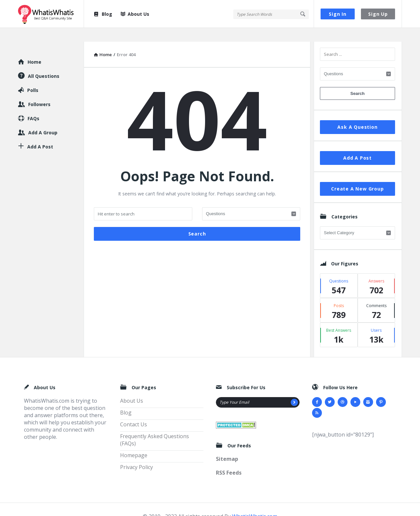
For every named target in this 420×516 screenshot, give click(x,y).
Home (34, 48)
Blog (103, 14)
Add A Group (43, 119)
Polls (33, 76)
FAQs (33, 105)
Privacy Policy (136, 453)
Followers (39, 90)
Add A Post (357, 144)
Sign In (338, 14)
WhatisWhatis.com (255, 503)
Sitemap (227, 445)
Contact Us (134, 411)
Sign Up (378, 14)
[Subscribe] (294, 389)
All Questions (44, 62)
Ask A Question (357, 113)
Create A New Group (357, 175)
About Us (135, 14)
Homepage (134, 441)
